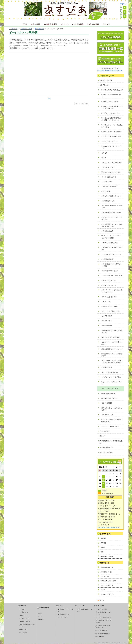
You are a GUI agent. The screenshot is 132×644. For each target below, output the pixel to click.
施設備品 (23, 606)
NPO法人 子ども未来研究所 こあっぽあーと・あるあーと (112, 119)
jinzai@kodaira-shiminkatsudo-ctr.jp (110, 70)
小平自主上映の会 (107, 231)
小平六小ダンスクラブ (109, 285)
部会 (102, 552)
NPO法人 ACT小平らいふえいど (112, 90)
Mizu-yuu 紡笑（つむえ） (110, 398)
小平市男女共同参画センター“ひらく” (112, 207)
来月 (41, 616)
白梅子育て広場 (107, 316)
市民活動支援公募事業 (103, 634)
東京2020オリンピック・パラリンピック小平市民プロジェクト (112, 362)
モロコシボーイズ (107, 415)
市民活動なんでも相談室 (108, 581)
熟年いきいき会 (107, 326)
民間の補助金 (100, 636)
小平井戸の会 (106, 191)
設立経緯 (103, 539)
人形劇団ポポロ (107, 368)
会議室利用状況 (51, 24)
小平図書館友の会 (107, 259)
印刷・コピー (24, 629)
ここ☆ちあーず (107, 182)
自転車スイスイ (107, 321)
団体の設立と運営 (102, 609)
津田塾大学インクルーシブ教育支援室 (112, 355)
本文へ (123, 4)
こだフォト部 (106, 302)
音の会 (104, 158)
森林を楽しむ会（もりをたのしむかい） (112, 409)
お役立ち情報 (93, 24)
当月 (41, 613)
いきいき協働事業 (102, 630)
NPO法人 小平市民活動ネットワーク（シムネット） (112, 107)
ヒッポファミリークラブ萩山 (111, 377)
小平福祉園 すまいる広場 (110, 271)
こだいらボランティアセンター (112, 276)
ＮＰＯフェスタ (63, 617)
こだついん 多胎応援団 (109, 297)
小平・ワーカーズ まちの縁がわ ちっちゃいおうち (112, 291)
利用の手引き (105, 563)
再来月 (41, 619)
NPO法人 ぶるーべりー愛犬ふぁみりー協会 (112, 126)
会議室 (22, 609)
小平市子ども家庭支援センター (112, 196)
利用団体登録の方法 (107, 568)
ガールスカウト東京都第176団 (112, 162)
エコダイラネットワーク (110, 141)
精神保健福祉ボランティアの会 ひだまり (112, 331)
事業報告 (103, 543)
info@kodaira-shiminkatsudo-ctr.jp (109, 527)
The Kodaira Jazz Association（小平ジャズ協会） (111, 237)
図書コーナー (24, 615)
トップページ (13, 29)
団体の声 (102, 436)
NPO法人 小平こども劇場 (110, 102)
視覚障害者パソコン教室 (110, 306)
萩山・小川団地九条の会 (110, 372)
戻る (49, 99)
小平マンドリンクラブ (109, 280)
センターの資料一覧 (107, 585)
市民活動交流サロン (106, 448)
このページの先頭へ (82, 103)
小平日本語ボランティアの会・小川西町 (112, 265)
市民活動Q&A (105, 576)
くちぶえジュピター (108, 167)
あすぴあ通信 (78, 24)
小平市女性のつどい (108, 201)
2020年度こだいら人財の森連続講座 (111, 442)
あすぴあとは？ (106, 534)
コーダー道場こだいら (109, 177)
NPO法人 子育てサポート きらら (112, 96)
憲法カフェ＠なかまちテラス (111, 172)
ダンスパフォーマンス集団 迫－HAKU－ (112, 343)
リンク (103, 590)
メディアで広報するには (104, 617)
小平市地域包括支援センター (111, 212)
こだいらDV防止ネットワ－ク (111, 254)
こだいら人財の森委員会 (110, 243)
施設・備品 (36, 24)
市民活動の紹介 (39, 29)
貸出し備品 (24, 632)
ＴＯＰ (24, 24)
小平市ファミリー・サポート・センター (112, 218)
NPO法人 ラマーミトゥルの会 (111, 132)
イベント (65, 24)
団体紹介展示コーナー (27, 621)
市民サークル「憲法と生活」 (111, 311)
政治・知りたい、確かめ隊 (110, 337)
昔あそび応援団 (107, 403)
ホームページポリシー (107, 594)
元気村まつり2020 (26, 29)
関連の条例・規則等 (107, 556)
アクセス (106, 24)
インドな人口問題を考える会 (111, 136)
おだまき (104, 153)
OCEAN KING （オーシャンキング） (111, 147)
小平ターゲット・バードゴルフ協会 (112, 249)
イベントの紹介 (105, 431)
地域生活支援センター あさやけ (112, 349)
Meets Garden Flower (109, 394)
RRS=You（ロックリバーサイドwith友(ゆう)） (112, 421)
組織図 (103, 547)
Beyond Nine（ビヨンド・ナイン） (112, 383)
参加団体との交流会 (106, 452)
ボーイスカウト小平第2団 (110, 389)
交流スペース (24, 612)
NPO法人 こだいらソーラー (111, 113)
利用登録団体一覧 (106, 572)
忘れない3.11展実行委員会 (110, 426)
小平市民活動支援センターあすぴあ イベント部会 (112, 225)
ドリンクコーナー (26, 618)
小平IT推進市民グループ (110, 186)
